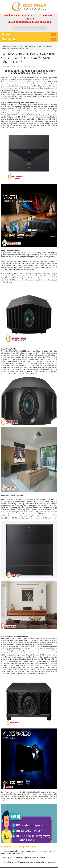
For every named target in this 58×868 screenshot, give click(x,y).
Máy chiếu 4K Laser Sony (11, 253)
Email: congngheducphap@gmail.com (30, 22)
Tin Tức (21, 46)
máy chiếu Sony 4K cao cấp (35, 639)
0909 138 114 (22, 15)
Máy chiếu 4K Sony (8, 351)
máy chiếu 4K (48, 92)
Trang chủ (6, 46)
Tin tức (14, 46)
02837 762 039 (39, 15)
